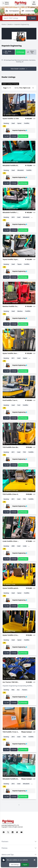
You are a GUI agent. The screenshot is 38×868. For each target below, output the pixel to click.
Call (6, 136)
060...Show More (7, 52)
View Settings (15, 865)
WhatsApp (23, 136)
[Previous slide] (2, 11)
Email (14, 136)
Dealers (10, 24)
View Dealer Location (19, 69)
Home (4, 24)
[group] (12, 11)
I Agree (25, 865)
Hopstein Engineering (22, 24)
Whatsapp (20, 52)
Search (32, 18)
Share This (31, 52)
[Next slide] (36, 11)
